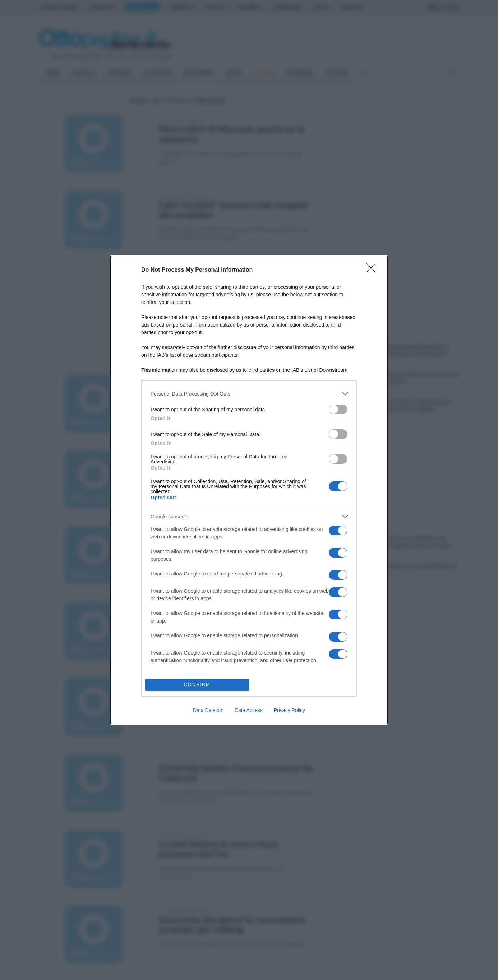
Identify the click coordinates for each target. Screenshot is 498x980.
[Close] (373, 270)
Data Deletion (208, 710)
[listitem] (249, 394)
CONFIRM (197, 685)
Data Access (249, 710)
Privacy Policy (289, 710)
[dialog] (249, 490)
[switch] (338, 409)
